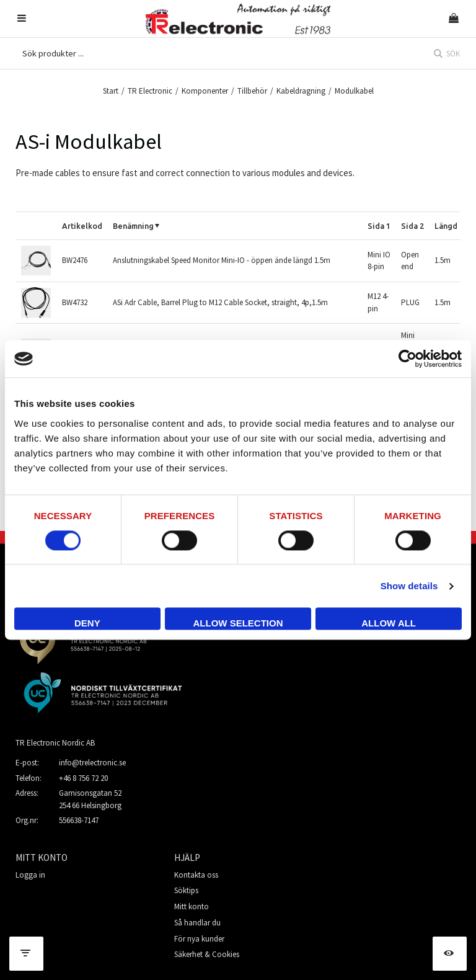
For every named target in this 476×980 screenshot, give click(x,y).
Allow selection (238, 624)
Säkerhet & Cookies (207, 954)
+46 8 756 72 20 (83, 778)
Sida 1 (379, 226)
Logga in (30, 875)
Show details (409, 586)
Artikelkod (82, 226)
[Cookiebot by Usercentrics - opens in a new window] (408, 359)
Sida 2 (412, 226)
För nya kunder (199, 939)
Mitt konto (192, 906)
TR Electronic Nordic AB (55, 743)
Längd (446, 226)
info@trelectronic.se (92, 763)
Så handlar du (197, 923)
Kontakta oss (196, 875)
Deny (87, 624)
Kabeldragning (301, 91)
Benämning (133, 226)
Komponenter (205, 91)
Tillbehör (252, 91)
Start (111, 91)
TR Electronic (150, 91)
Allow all (389, 624)
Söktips (186, 890)
